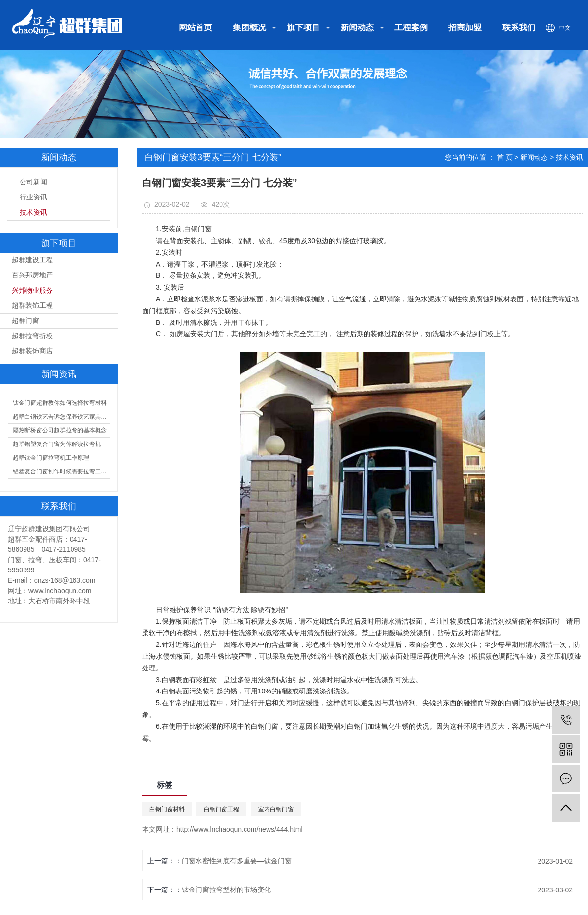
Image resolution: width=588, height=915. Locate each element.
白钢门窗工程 (221, 809)
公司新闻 (33, 182)
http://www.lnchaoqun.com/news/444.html (240, 829)
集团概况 (249, 28)
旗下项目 (303, 28)
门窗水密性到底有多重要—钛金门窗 (237, 861)
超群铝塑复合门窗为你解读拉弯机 (57, 444)
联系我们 (519, 28)
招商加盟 (465, 28)
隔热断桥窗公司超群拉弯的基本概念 (60, 430)
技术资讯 (33, 212)
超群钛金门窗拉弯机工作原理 (51, 458)
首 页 (505, 157)
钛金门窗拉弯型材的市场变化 (226, 890)
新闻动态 (357, 28)
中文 (565, 28)
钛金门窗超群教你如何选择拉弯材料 (60, 403)
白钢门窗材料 (167, 809)
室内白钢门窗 (276, 809)
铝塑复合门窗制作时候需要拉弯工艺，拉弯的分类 (61, 471)
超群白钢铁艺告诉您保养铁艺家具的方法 (61, 417)
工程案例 (411, 28)
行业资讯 (33, 197)
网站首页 (196, 28)
